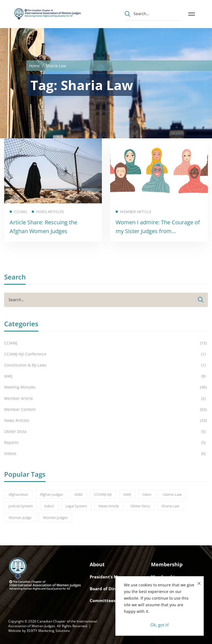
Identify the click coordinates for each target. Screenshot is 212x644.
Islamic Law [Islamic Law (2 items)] (172, 494)
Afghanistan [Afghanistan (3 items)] (18, 494)
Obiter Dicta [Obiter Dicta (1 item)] (140, 506)
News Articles (106, 421)
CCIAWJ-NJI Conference (106, 354)
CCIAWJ (106, 343)
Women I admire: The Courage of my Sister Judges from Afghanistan (158, 231)
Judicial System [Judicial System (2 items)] (21, 506)
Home (34, 66)
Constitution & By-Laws (106, 365)
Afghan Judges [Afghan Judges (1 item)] (51, 494)
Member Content (106, 409)
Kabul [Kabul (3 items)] (49, 506)
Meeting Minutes (106, 387)
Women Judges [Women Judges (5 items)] (55, 518)
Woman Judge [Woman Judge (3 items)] (20, 518)
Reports (106, 443)
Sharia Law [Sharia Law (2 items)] (170, 506)
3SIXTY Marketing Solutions (48, 631)
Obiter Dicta (106, 432)
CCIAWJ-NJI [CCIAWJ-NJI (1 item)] (103, 494)
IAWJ (106, 376)
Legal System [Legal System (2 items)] (76, 506)
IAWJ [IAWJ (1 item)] (127, 494)
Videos (106, 454)
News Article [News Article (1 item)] (109, 506)
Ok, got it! (160, 625)
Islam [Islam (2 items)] (147, 494)
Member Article (106, 398)
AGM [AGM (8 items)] (79, 494)
